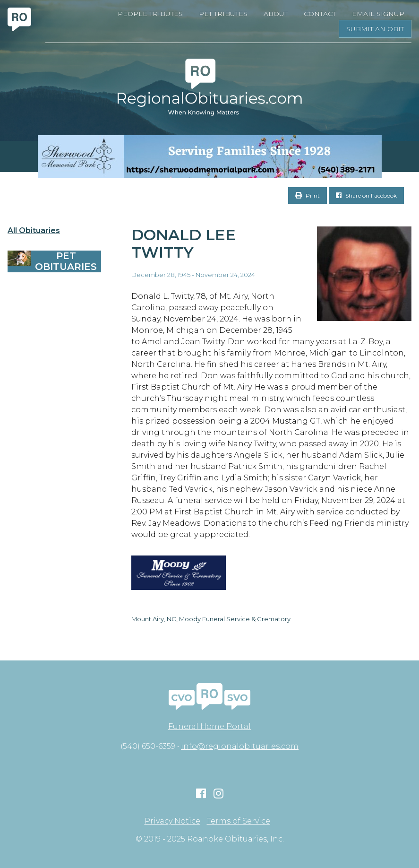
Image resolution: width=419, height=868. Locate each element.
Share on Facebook (366, 195)
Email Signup (378, 14)
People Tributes (150, 14)
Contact (320, 14)
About (276, 14)
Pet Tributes (223, 14)
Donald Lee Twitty (184, 243)
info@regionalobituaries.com (240, 746)
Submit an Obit (375, 29)
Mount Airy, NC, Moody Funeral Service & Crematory (211, 619)
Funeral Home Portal (209, 726)
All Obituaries (34, 231)
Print (308, 195)
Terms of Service (239, 821)
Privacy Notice (172, 821)
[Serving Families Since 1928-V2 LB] (209, 156)
